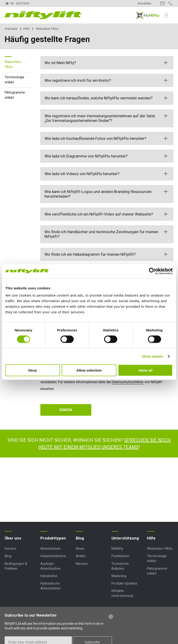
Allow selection (89, 370)
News (80, 549)
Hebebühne (49, 576)
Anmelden (145, 3)
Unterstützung (125, 538)
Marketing (119, 576)
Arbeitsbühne (50, 549)
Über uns (13, 538)
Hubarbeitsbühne (53, 556)
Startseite (11, 29)
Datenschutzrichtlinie (128, 382)
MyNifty (148, 15)
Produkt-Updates (124, 583)
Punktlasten (120, 556)
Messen (82, 564)
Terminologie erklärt (14, 80)
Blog (8, 556)
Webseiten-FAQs (13, 64)
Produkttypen (53, 538)
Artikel (81, 556)
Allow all (145, 370)
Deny (33, 370)
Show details (153, 356)
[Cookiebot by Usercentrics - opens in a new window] (152, 271)
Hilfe (26, 29)
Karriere (11, 549)
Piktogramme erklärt (15, 95)
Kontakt (162, 3)
